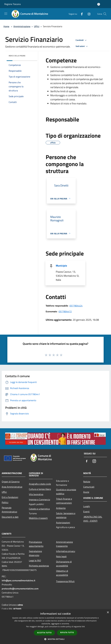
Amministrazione (22, 26)
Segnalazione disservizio (35, 553)
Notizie (87, 482)
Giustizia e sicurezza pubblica (66, 492)
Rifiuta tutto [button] (67, 632)
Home (6, 26)
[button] (55, 639)
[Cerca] (105, 14)
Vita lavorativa (36, 494)
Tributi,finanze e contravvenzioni (64, 501)
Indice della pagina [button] (17, 56)
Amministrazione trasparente (64, 544)
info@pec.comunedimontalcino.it (18, 580)
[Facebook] (81, 14)
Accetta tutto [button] (44, 633)
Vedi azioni (82, 46)
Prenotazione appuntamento (36, 544)
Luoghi (87, 506)
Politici (5, 502)
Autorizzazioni (63, 523)
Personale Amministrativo (9, 510)
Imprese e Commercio (39, 500)
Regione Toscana (13, 4)
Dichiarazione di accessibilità (64, 564)
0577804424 (76, 306)
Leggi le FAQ (35, 560)
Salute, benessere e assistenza (66, 515)
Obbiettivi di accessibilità (62, 573)
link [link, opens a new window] (83, 627)
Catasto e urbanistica (39, 509)
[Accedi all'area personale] (99, 4)
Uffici (37, 26)
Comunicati (89, 487)
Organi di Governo (11, 482)
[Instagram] (88, 14)
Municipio (61, 266)
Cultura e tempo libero (40, 489)
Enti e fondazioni (10, 497)
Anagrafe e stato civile (40, 484)
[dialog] (55, 627)
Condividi (82, 40)
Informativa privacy (66, 551)
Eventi (86, 512)
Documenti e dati (10, 517)
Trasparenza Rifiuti (65, 581)
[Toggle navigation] (6, 14)
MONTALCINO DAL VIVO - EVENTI (93, 519)
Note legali (61, 556)
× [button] (108, 613)
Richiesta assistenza (39, 566)
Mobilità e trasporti (38, 518)
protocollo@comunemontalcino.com (20, 589)
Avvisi (86, 492)
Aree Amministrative (12, 487)
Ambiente (61, 508)
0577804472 (65, 311)
